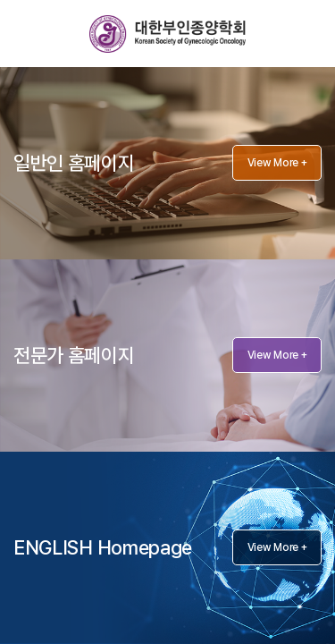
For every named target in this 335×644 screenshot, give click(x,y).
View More (277, 163)
